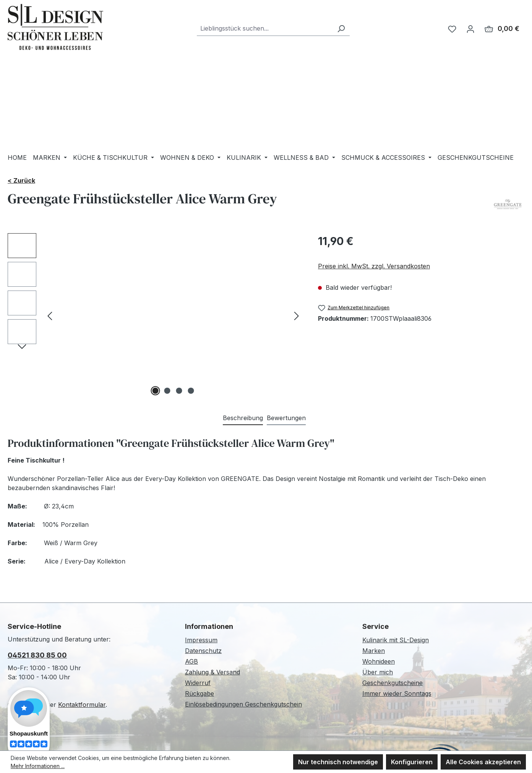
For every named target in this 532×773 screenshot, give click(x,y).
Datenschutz (203, 651)
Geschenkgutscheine (393, 683)
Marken (374, 651)
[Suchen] (341, 28)
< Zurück (21, 180)
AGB (191, 661)
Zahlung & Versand (212, 672)
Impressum (201, 640)
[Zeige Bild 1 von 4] (156, 391)
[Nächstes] (297, 316)
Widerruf (198, 683)
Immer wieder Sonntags (397, 693)
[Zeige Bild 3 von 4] (179, 391)
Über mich (378, 672)
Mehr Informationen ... (38, 766)
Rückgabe (199, 693)
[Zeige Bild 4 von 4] (191, 391)
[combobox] (265, 28)
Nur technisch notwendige (338, 762)
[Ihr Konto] (470, 29)
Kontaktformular (82, 705)
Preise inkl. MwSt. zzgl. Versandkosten (374, 266)
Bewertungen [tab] (286, 418)
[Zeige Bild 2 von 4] (167, 391)
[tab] (243, 418)
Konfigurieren (412, 762)
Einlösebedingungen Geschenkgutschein (243, 704)
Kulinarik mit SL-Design (396, 640)
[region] (155, 315)
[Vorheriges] (50, 316)
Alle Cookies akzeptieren (483, 762)
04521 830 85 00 (37, 655)
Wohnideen (379, 661)
